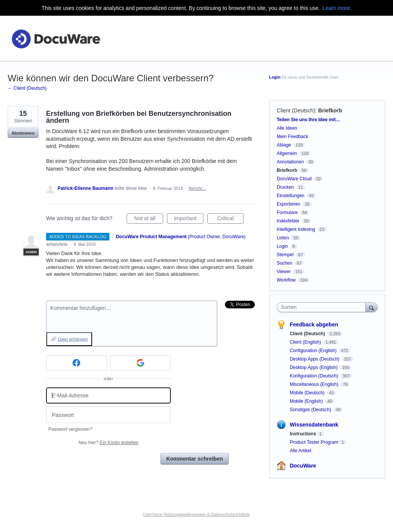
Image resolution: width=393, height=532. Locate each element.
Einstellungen (291, 196)
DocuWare (303, 466)
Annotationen (290, 162)
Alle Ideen (287, 128)
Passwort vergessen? (70, 429)
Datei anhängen (73, 339)
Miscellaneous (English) (315, 384)
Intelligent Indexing (296, 229)
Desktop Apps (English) (314, 367)
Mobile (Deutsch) (308, 393)
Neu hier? (108, 443)
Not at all (149, 219)
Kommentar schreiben (195, 459)
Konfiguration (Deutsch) (315, 376)
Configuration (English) (314, 351)
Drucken (285, 187)
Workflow (286, 280)
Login (275, 77)
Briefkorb (330, 110)
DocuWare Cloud (294, 179)
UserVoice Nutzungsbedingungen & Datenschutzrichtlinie (196, 514)
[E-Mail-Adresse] (108, 396)
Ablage (284, 145)
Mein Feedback (292, 137)
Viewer (284, 272)
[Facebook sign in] (77, 363)
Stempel (285, 255)
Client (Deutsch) (296, 110)
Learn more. (337, 8)
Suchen (285, 263)
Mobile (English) (307, 401)
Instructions (303, 434)
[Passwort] (108, 415)
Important (189, 219)
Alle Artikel (301, 451)
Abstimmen (23, 133)
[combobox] (323, 307)
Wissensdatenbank (314, 425)
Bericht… (197, 188)
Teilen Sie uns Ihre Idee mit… (309, 120)
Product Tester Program (314, 442)
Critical (230, 219)
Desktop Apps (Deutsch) (315, 359)
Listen (283, 238)
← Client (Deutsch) (27, 88)
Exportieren (288, 204)
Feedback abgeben (314, 324)
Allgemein (287, 153)
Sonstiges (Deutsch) (311, 410)
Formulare (287, 212)
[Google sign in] (141, 363)
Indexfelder (288, 221)
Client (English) (306, 342)
